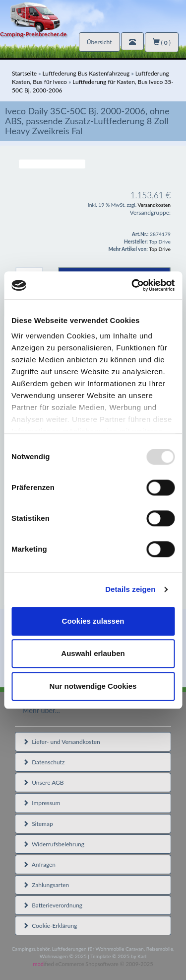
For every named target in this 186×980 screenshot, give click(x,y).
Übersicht (99, 42)
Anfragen (39, 864)
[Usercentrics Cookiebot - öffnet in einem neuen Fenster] (132, 285)
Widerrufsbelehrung (54, 844)
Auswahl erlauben (93, 653)
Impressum (41, 803)
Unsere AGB (43, 782)
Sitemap (38, 824)
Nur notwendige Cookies (93, 686)
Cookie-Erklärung (50, 926)
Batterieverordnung (53, 905)
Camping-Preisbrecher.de (33, 34)
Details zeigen (130, 589)
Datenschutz (44, 762)
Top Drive (160, 249)
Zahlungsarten (46, 885)
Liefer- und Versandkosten (62, 742)
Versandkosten (154, 205)
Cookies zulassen (93, 621)
